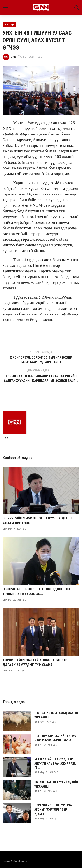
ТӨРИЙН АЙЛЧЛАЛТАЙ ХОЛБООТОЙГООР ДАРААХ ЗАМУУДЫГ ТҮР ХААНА (35, 662)
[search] (77, 8)
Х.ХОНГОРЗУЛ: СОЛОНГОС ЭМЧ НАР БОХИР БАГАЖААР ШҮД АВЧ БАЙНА (41, 360)
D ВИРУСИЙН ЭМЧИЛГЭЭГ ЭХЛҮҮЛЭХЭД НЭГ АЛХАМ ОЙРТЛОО (38, 521)
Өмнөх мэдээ (41, 352)
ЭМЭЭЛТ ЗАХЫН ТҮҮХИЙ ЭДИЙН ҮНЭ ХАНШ (56, 784)
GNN (6, 438)
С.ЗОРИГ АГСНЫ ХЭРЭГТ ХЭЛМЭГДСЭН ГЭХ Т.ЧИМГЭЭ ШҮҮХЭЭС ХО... (36, 592)
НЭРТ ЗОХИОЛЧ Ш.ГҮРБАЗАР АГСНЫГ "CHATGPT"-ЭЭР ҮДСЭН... (54, 810)
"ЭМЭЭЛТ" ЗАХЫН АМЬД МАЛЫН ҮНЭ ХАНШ (56, 715)
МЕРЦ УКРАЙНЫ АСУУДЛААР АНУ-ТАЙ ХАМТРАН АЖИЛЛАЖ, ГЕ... (55, 763)
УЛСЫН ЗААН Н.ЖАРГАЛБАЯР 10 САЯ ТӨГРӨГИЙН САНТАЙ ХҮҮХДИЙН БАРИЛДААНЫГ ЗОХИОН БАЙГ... (41, 378)
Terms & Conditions (15, 861)
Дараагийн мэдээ (41, 371)
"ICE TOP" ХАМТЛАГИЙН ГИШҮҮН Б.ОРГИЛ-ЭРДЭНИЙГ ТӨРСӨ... (56, 738)
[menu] (5, 8)
